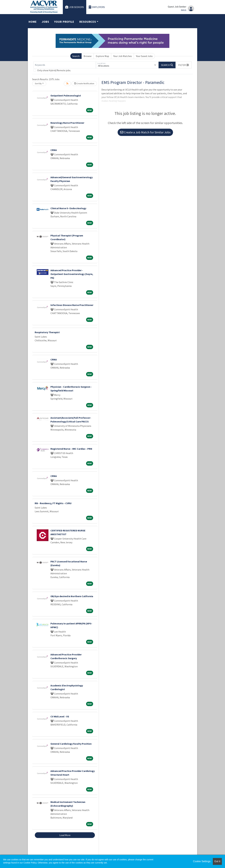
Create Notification (84, 83)
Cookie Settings (202, 861)
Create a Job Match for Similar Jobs (145, 132)
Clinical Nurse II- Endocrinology (68, 208)
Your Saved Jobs (144, 56)
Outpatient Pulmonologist (66, 96)
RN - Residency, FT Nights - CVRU (53, 503)
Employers (97, 7)
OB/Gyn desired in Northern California (72, 596)
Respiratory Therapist (47, 332)
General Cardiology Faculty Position (71, 744)
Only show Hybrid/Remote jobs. (54, 70)
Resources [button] (88, 22)
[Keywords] (65, 65)
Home (33, 22)
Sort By (38, 83)
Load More (65, 835)
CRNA (54, 150)
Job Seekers (75, 7)
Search (76, 56)
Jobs (45, 22)
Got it (217, 861)
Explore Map (102, 56)
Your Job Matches (123, 56)
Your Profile (64, 22)
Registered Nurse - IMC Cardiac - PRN (71, 449)
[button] (184, 65)
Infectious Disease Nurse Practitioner (72, 305)
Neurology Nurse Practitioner (67, 123)
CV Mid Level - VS (60, 716)
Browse (88, 56)
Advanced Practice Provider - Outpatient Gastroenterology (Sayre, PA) (72, 274)
